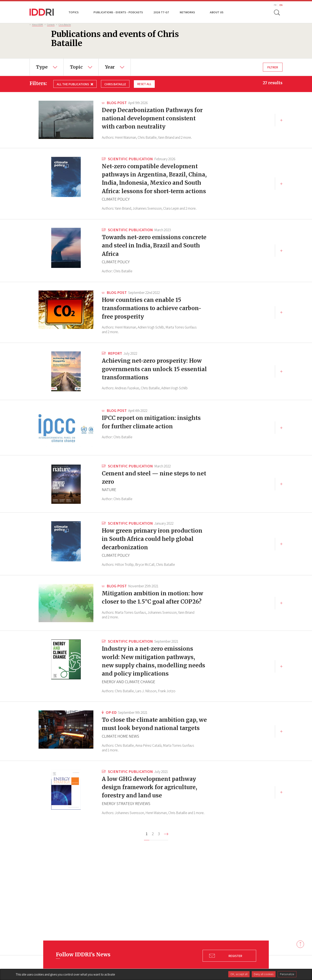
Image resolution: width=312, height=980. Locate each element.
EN (281, 5)
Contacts (51, 24)
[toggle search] (277, 12)
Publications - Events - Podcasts (118, 12)
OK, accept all (239, 974)
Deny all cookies (264, 974)
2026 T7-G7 (161, 12)
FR (275, 5)
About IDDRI (38, 24)
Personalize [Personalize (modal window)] (287, 974)
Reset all (144, 84)
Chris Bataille (65, 24)
